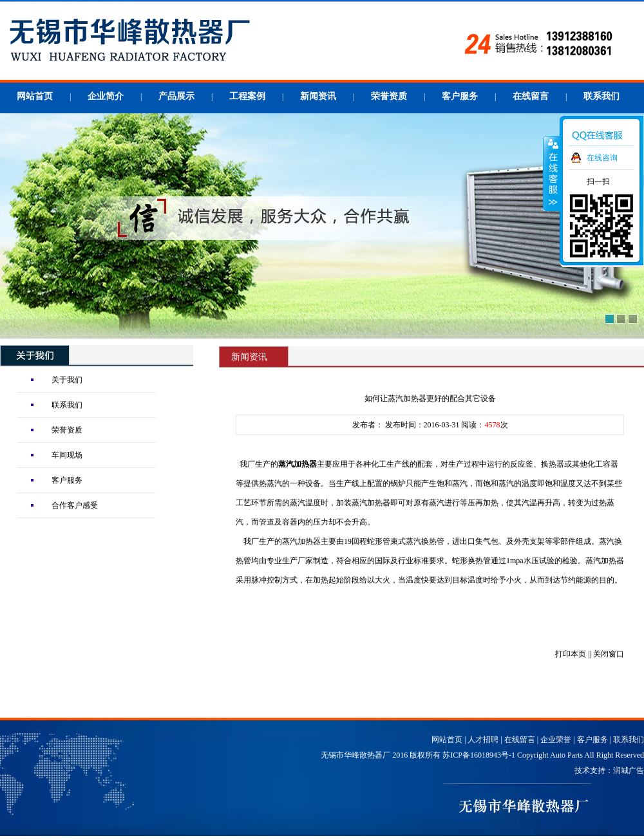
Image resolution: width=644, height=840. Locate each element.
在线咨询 (602, 158)
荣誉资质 (389, 96)
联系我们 (601, 96)
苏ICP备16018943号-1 (479, 755)
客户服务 (460, 96)
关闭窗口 (609, 654)
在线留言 (531, 96)
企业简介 (106, 96)
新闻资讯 (318, 96)
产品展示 (176, 96)
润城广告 (629, 770)
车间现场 (67, 455)
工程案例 (247, 96)
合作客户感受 (75, 505)
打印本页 (571, 654)
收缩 (552, 173)
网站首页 (35, 96)
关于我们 (67, 380)
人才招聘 (483, 740)
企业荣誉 (556, 740)
